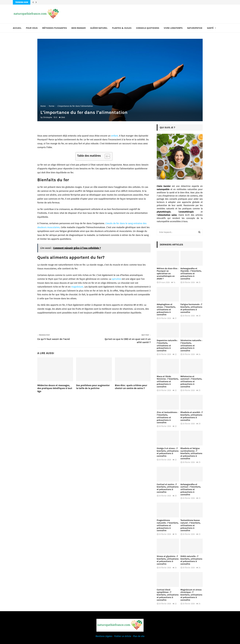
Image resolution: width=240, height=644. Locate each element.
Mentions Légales (104, 636)
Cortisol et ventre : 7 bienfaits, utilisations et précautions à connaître (168, 488)
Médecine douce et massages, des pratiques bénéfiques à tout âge (55, 388)
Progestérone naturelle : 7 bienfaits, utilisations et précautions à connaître (168, 525)
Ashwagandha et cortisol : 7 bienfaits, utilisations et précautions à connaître (191, 489)
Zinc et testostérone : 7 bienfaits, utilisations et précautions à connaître (167, 417)
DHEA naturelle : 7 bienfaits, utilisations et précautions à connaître (191, 560)
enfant (114, 136)
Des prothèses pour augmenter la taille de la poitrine (93, 387)
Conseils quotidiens (148, 28)
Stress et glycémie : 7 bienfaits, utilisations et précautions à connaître (168, 560)
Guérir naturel (99, 28)
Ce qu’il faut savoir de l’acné (54, 339)
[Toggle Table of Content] (106, 156)
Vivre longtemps (173, 28)
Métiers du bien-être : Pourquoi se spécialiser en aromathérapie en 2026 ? (167, 274)
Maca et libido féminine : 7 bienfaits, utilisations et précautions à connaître (168, 382)
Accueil (17, 28)
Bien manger (79, 28)
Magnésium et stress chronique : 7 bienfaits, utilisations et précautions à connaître (191, 595)
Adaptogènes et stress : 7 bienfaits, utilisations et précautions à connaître (166, 309)
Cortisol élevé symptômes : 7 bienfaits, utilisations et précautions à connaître (168, 595)
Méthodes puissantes (55, 28)
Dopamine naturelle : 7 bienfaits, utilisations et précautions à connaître (167, 346)
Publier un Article (123, 636)
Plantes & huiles (122, 28)
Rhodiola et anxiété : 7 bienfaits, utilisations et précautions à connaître (192, 416)
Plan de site (139, 636)
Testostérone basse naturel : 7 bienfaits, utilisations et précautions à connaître (190, 525)
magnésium (77, 287)
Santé (210, 28)
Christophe (48, 117)
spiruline (116, 279)
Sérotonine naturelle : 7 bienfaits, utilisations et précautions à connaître (191, 346)
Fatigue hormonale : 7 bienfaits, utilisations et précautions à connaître (191, 308)
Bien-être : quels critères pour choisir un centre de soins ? (131, 387)
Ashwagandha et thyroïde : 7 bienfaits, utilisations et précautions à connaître (191, 274)
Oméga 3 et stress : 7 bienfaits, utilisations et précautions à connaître (168, 452)
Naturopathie (195, 28)
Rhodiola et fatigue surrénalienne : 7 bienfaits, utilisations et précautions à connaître (191, 453)
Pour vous (32, 28)
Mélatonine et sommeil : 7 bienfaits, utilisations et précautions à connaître (191, 382)
